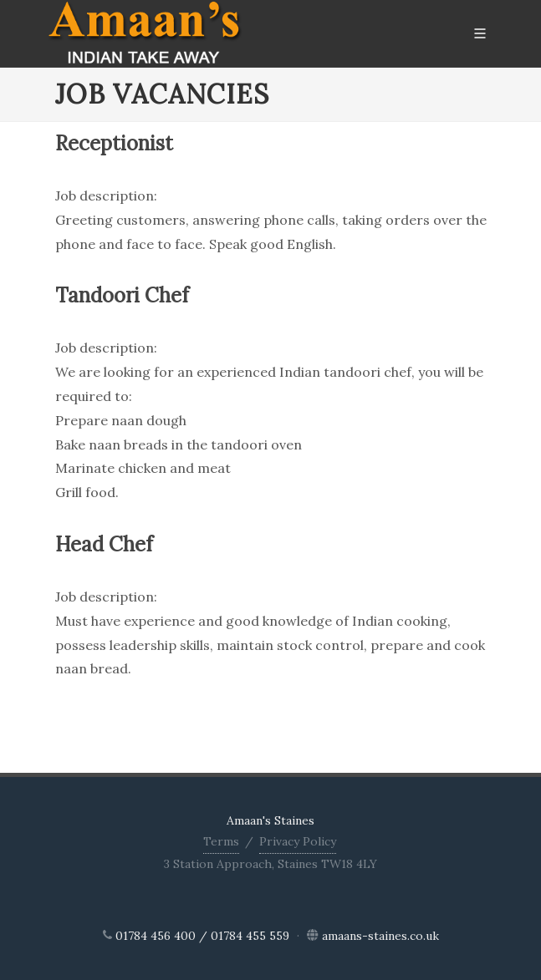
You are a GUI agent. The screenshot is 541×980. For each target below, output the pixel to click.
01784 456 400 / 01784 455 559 (202, 936)
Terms (221, 841)
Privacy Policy (298, 841)
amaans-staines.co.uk (380, 936)
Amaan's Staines (270, 820)
